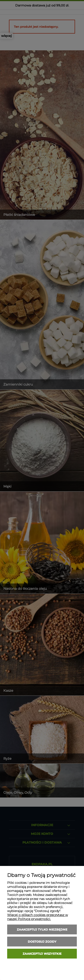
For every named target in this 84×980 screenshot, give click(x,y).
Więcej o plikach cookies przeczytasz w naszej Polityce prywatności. (38, 917)
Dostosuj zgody (42, 942)
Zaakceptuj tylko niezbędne (42, 929)
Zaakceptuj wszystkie (42, 954)
